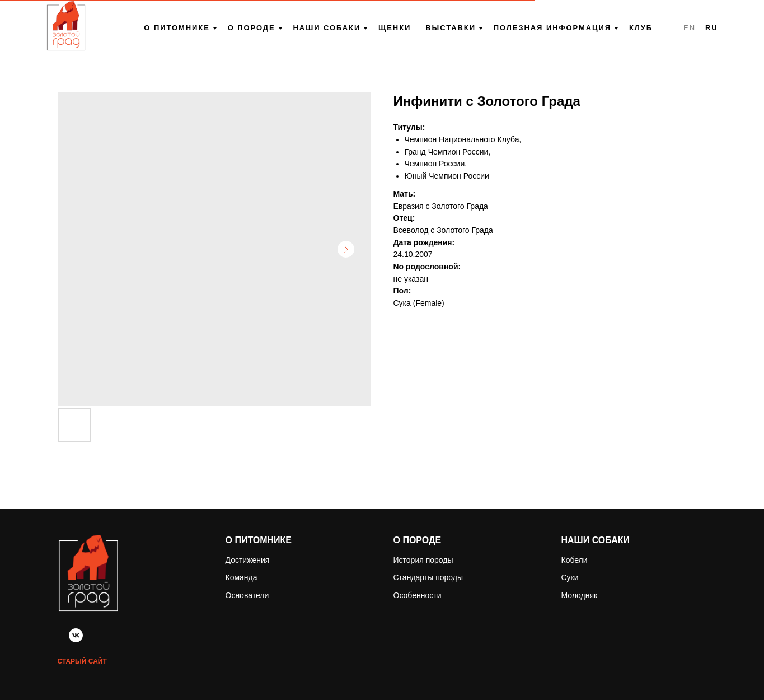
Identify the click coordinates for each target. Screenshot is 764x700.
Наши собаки (327, 28)
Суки (570, 577)
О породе (252, 28)
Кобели (575, 560)
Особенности (418, 595)
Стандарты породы (428, 577)
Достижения (248, 560)
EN (690, 28)
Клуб (641, 28)
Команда (242, 577)
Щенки (395, 28)
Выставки (451, 28)
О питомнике (177, 28)
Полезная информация (552, 28)
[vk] (76, 639)
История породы (423, 560)
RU (712, 28)
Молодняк (580, 595)
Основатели (247, 595)
